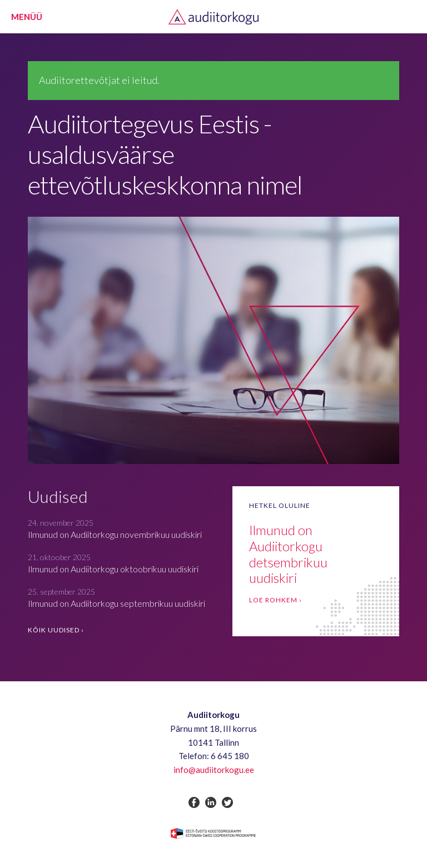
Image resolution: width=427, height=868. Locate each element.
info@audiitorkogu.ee (214, 770)
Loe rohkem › (275, 600)
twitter (227, 802)
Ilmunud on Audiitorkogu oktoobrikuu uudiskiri (113, 569)
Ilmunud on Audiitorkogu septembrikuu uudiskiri (116, 603)
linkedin (211, 802)
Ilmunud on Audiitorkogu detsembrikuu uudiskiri (288, 554)
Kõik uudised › (56, 630)
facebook (194, 802)
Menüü (27, 17)
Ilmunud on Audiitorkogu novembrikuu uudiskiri (115, 534)
